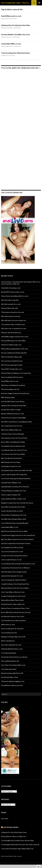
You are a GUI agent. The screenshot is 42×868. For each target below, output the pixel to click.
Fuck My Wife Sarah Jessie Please (13, 401)
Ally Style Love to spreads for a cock (14, 328)
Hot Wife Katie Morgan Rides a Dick (14, 519)
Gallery (3, 37)
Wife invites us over (8, 624)
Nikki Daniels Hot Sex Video (11, 462)
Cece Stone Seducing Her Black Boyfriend (16, 478)
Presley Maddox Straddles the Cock (15, 34)
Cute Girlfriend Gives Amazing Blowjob (15, 523)
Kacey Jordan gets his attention (12, 629)
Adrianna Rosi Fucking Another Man (16, 25)
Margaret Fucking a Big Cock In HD (13, 637)
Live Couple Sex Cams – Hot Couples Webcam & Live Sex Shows (16, 3)
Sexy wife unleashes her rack (11, 645)
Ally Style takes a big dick (10, 300)
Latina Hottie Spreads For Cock (12, 576)
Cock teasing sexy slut (9, 633)
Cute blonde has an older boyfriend (13, 620)
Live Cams (5, 818)
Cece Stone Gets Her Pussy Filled (13, 454)
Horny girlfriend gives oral (10, 661)
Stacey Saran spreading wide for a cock (15, 296)
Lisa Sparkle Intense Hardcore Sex (13, 446)
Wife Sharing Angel (8, 397)
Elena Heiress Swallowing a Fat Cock (14, 515)
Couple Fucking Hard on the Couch (13, 596)
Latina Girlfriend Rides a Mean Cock (13, 499)
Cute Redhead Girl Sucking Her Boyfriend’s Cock (18, 564)
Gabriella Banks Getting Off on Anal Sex (15, 487)
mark (15, 19)
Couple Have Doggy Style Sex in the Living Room (18, 535)
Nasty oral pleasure (8, 641)
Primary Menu (39, 3)
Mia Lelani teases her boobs (11, 316)
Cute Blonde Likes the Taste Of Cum (14, 450)
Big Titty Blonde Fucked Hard (11, 458)
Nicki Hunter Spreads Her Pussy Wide (14, 531)
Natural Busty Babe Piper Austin (12, 600)
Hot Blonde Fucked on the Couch (13, 616)
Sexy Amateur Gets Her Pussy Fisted (14, 438)
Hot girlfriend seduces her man (12, 685)
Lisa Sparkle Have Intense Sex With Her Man (17, 470)
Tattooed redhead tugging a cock (13, 681)
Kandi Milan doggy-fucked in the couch (15, 337)
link (40, 833)
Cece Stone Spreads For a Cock (12, 551)
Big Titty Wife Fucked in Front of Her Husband (17, 539)
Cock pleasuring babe (9, 653)
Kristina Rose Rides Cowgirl (11, 410)
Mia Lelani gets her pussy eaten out (14, 320)
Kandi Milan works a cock (11, 16)
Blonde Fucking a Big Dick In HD (12, 673)
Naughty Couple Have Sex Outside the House (17, 503)
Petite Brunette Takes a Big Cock (13, 604)
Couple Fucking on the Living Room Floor (15, 584)
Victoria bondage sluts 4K (10, 389)
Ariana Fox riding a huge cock (11, 345)
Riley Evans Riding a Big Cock (11, 430)
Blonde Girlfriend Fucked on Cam (13, 414)
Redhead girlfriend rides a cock (12, 649)
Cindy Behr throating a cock (11, 288)
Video (3, 19)
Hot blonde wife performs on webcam (14, 657)
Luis (19, 37)
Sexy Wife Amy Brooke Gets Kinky (13, 507)
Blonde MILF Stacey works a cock (13, 292)
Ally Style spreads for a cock (11, 304)
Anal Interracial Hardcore (7, 856)
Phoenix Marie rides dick (10, 308)
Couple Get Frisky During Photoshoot (14, 556)
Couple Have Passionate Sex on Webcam (15, 568)
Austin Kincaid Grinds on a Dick (12, 511)
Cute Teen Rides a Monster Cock (13, 592)
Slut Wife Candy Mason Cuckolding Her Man (17, 422)
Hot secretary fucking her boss (12, 361)
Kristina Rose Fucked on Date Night (14, 418)
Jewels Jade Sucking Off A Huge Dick (14, 474)
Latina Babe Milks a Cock (11, 44)
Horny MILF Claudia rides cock (12, 369)
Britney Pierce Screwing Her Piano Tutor (15, 608)
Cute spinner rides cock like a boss (13, 324)
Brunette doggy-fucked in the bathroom (15, 393)
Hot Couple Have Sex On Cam (12, 426)
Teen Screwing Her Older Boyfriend (15, 53)
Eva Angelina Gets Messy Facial (12, 547)
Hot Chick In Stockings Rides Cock (13, 665)
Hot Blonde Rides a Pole (10, 677)
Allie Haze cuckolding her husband (13, 385)
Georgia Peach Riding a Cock (11, 483)
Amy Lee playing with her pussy (12, 377)
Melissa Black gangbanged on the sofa (14, 349)
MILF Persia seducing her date (12, 365)
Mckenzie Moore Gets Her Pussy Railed (15, 588)
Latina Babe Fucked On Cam (11, 466)
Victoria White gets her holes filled (13, 341)
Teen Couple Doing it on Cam (11, 560)
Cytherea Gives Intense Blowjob (13, 434)
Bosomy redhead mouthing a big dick (14, 353)
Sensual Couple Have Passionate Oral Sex (16, 543)
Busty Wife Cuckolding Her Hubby (13, 442)
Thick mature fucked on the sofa (12, 312)
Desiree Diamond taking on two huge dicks (16, 373)
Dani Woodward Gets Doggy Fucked (14, 572)
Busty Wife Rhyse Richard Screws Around (16, 612)
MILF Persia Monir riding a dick (12, 357)
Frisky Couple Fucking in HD (11, 495)
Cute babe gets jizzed (9, 669)
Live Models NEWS (11, 827)
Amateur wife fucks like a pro (11, 332)
